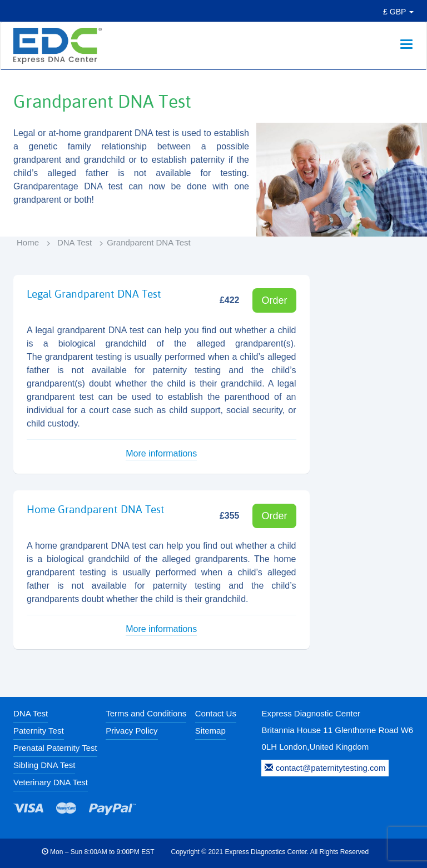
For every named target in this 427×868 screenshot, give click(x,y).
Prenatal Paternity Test (55, 748)
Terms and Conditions (146, 713)
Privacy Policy (131, 731)
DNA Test (75, 242)
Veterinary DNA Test (51, 782)
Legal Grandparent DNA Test (94, 294)
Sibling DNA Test (44, 765)
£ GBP (398, 12)
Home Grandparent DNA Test (96, 509)
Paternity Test (39, 731)
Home (28, 242)
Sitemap (210, 731)
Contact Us (216, 713)
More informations (161, 453)
